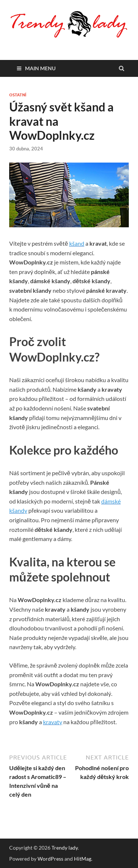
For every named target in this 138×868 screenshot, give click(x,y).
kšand (77, 243)
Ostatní (18, 95)
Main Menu (40, 68)
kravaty (53, 722)
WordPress (50, 859)
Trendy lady (65, 848)
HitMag (83, 859)
